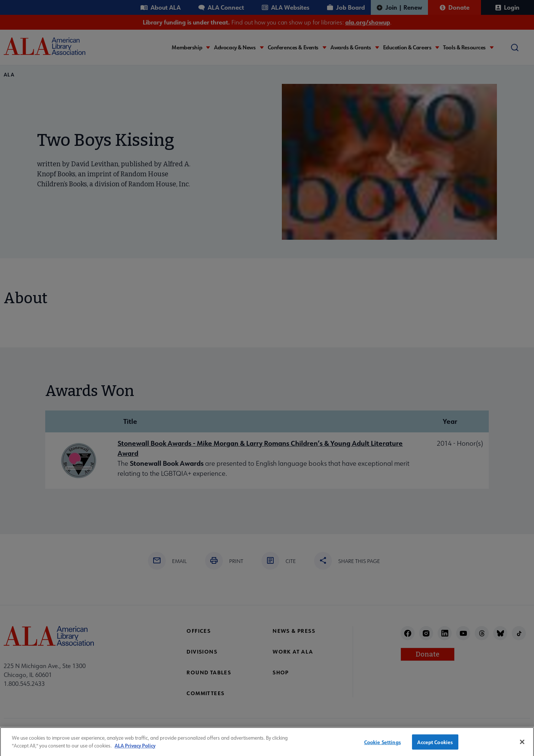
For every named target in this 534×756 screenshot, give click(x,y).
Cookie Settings (383, 745)
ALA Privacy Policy (135, 749)
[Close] (522, 745)
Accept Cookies (435, 745)
